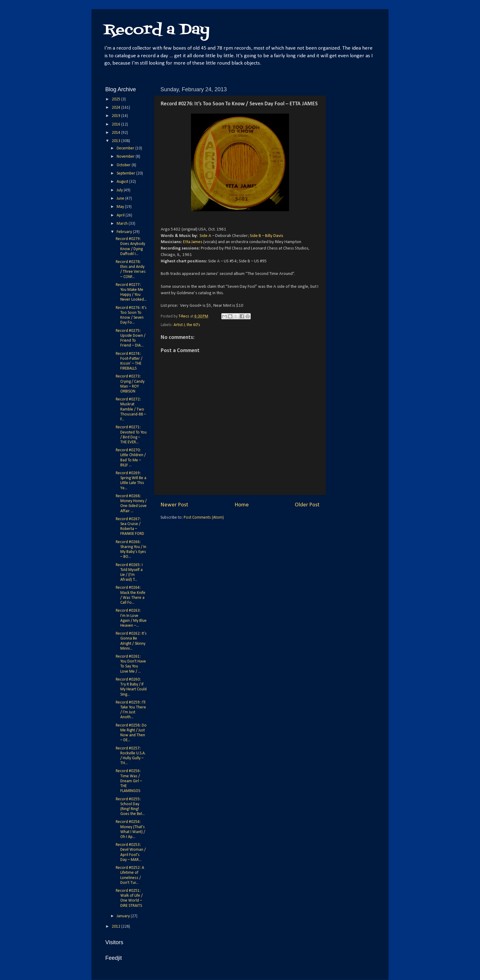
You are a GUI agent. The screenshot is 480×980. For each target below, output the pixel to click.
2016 (116, 124)
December (126, 148)
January (124, 916)
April (121, 215)
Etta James (193, 242)
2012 (116, 927)
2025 (116, 99)
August (123, 182)
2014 (116, 133)
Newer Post (174, 505)
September (126, 173)
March (123, 224)
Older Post (307, 505)
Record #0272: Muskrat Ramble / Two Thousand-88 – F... (131, 409)
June (121, 199)
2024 (116, 108)
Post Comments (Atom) (204, 518)
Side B (255, 236)
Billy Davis (274, 236)
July (120, 190)
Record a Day (157, 30)
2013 (116, 141)
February (125, 232)
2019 (116, 116)
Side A (205, 236)
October (124, 165)
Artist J (179, 325)
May (121, 207)
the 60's (193, 325)
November (126, 157)
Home (242, 505)
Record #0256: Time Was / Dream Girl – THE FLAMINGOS (129, 781)
